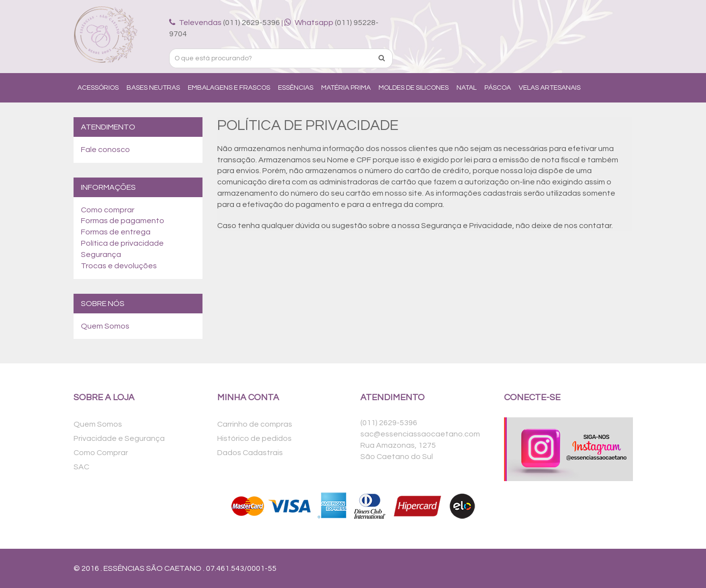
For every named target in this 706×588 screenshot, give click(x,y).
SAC (81, 467)
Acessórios (98, 88)
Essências (296, 88)
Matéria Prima (346, 88)
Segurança (101, 255)
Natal (466, 88)
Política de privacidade (122, 243)
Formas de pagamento (123, 221)
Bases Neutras (153, 88)
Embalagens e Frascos (229, 88)
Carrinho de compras (255, 424)
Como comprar (108, 210)
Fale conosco (105, 150)
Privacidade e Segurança (119, 438)
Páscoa (498, 88)
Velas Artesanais (550, 88)
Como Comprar (101, 453)
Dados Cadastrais (250, 453)
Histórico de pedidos (254, 438)
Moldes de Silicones (414, 88)
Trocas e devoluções (119, 266)
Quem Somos (105, 326)
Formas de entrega (116, 232)
